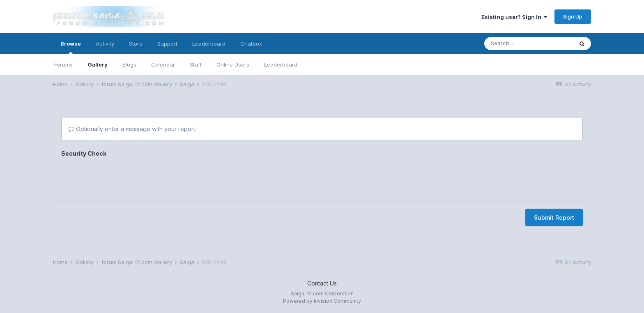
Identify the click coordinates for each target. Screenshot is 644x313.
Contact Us (322, 283)
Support (167, 44)
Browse (71, 47)
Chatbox (251, 44)
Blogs (129, 64)
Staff (196, 64)
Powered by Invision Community (322, 301)
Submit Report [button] (554, 185)
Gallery (98, 64)
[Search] (529, 44)
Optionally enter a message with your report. (132, 129)
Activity (105, 44)
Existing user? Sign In (514, 17)
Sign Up (573, 16)
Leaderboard (281, 64)
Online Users (233, 64)
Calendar (163, 64)
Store (136, 44)
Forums (63, 64)
